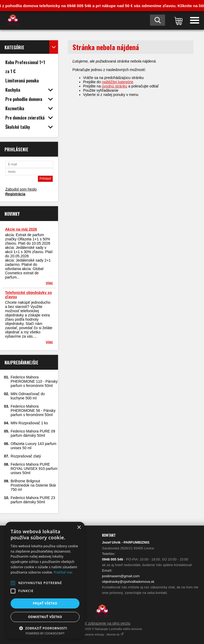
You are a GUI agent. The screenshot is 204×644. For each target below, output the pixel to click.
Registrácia (15, 194)
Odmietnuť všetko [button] (45, 617)
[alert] (45, 580)
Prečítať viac (63, 572)
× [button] (79, 528)
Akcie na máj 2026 (21, 229)
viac (49, 283)
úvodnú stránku (114, 86)
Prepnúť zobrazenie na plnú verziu (102, 623)
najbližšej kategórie (117, 82)
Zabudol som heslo (21, 189)
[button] (13, 583)
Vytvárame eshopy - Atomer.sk (102, 634)
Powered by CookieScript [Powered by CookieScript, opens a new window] (45, 633)
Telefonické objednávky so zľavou (28, 295)
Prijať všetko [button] (45, 603)
